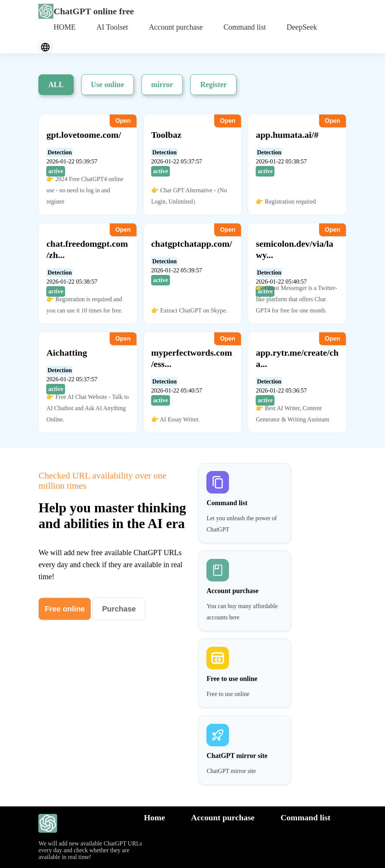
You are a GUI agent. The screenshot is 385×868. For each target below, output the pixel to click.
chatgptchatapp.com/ (192, 244)
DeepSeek (302, 27)
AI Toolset (112, 27)
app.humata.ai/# (287, 135)
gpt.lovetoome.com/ (84, 135)
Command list (245, 27)
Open (123, 121)
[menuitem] (64, 26)
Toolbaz (166, 135)
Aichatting (67, 353)
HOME (64, 27)
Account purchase (176, 27)
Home (155, 817)
